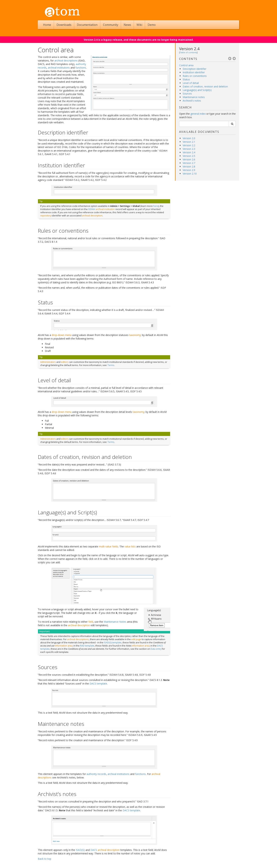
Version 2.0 (189, 138)
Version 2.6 (189, 159)
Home (47, 25)
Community (111, 25)
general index (198, 114)
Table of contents (188, 52)
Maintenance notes (194, 97)
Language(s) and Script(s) (197, 90)
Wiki (139, 25)
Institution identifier (194, 72)
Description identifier (195, 69)
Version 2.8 (189, 166)
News (127, 25)
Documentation (87, 25)
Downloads (64, 25)
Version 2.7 (189, 163)
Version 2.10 (190, 174)
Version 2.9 (189, 170)
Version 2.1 (189, 142)
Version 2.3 (189, 149)
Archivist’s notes (192, 101)
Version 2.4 (189, 49)
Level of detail (191, 83)
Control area (186, 65)
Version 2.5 (189, 156)
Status (186, 79)
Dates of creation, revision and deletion (205, 86)
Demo (152, 25)
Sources (187, 94)
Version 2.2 (189, 145)
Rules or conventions (195, 76)
